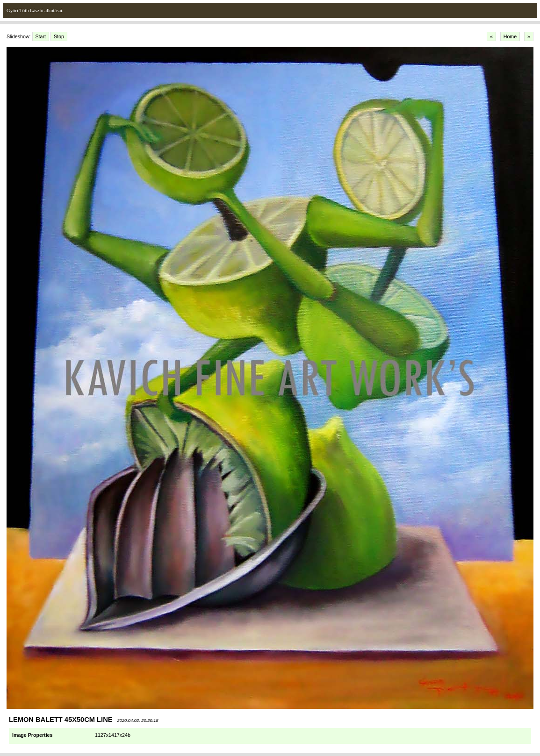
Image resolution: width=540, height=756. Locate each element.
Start (41, 36)
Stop (59, 36)
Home (510, 36)
